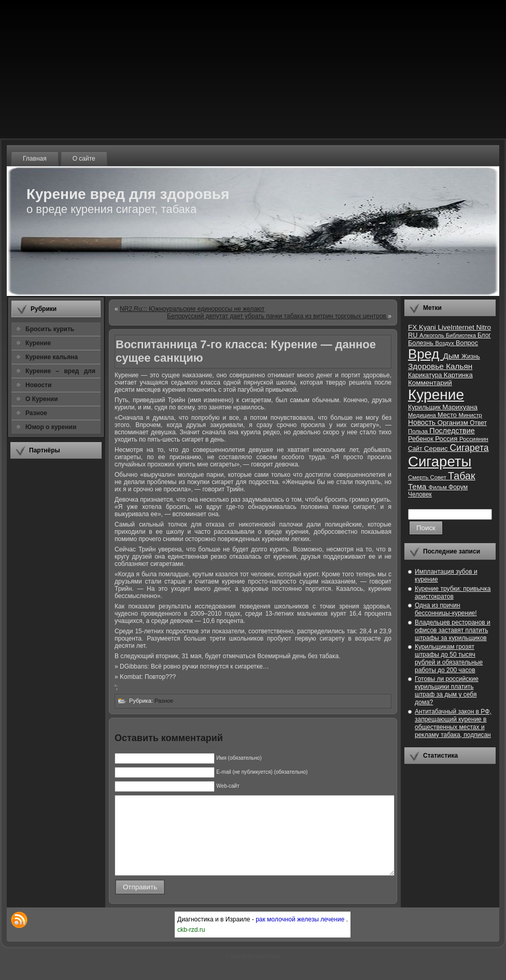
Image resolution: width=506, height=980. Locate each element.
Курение (436, 395)
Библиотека (462, 335)
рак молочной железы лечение (301, 935)
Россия (447, 439)
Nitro (484, 327)
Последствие (452, 431)
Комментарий (430, 383)
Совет (439, 477)
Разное (164, 701)
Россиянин (474, 439)
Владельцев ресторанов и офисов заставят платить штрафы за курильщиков (453, 630)
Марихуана (460, 407)
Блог (484, 335)
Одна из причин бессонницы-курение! (446, 609)
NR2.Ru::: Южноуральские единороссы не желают (192, 309)
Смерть (419, 477)
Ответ (478, 423)
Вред (425, 354)
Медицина (423, 415)
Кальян (459, 366)
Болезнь (421, 343)
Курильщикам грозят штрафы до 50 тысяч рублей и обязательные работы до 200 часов (449, 658)
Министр (470, 415)
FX (413, 327)
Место (448, 415)
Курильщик (425, 407)
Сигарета (469, 448)
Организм (454, 423)
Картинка (458, 375)
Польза (419, 431)
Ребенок (421, 439)
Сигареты (440, 461)
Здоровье (427, 366)
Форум (458, 487)
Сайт (416, 449)
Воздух (445, 343)
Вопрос (467, 343)
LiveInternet (457, 327)
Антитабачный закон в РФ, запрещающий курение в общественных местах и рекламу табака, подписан (453, 723)
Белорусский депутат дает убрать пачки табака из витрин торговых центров (277, 316)
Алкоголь (433, 335)
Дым (452, 356)
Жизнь (471, 357)
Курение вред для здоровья (128, 194)
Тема (418, 486)
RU (414, 335)
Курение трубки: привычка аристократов (453, 593)
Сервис (437, 449)
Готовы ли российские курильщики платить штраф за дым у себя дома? (447, 691)
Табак (461, 476)
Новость (423, 423)
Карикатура (426, 375)
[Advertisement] (56, 621)
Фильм (439, 487)
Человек (420, 494)
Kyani (428, 327)
